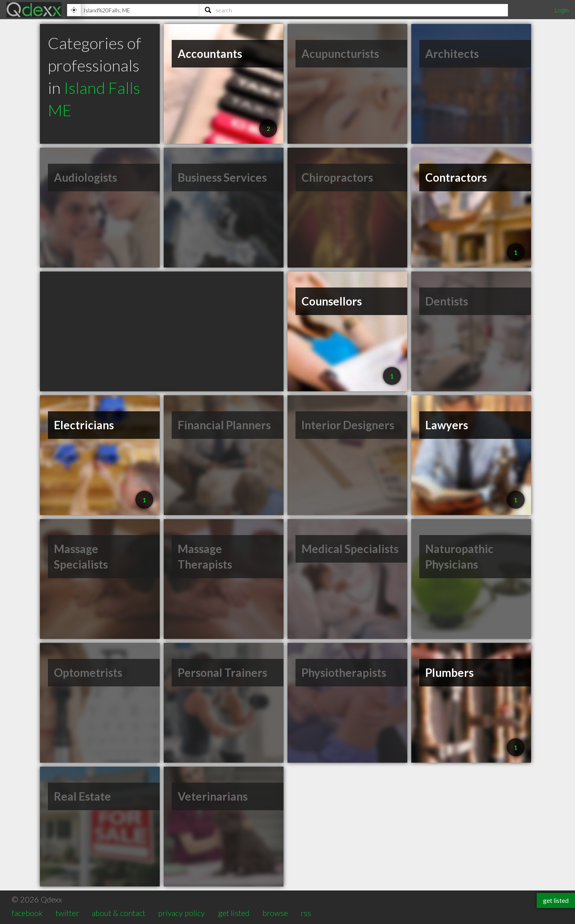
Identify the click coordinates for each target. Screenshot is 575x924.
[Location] (133, 10)
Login (561, 10)
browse (275, 913)
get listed (234, 913)
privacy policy (181, 913)
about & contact (119, 913)
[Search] (354, 10)
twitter (67, 913)
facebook (27, 913)
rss (306, 913)
